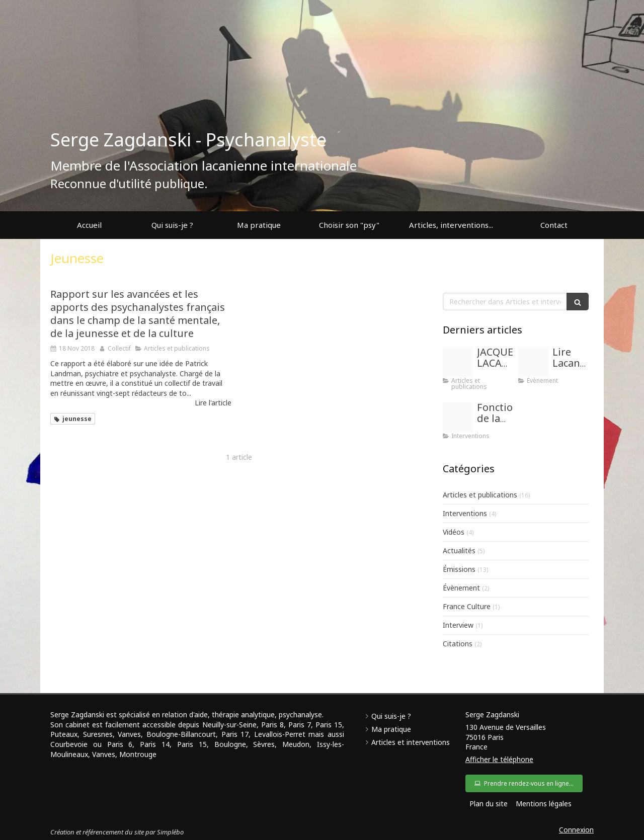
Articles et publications (480, 495)
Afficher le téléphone (499, 759)
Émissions (459, 569)
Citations (458, 644)
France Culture (467, 606)
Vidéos (454, 532)
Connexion (576, 830)
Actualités (459, 551)
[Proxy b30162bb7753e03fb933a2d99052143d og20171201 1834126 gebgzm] (458, 417)
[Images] (458, 362)
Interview (458, 625)
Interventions (465, 513)
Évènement (461, 588)
